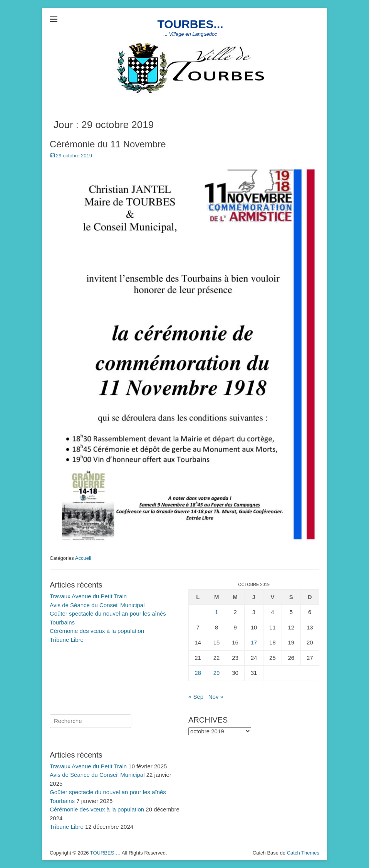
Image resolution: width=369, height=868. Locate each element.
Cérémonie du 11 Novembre (108, 144)
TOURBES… (105, 853)
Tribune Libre (67, 640)
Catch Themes (303, 853)
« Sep (196, 697)
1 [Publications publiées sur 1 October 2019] (216, 612)
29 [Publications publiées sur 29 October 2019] (217, 673)
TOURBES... (190, 24)
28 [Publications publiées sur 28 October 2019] (198, 673)
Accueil (83, 558)
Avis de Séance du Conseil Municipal (97, 605)
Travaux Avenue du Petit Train (88, 596)
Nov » (216, 697)
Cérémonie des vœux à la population (97, 631)
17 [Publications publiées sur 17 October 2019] (254, 642)
